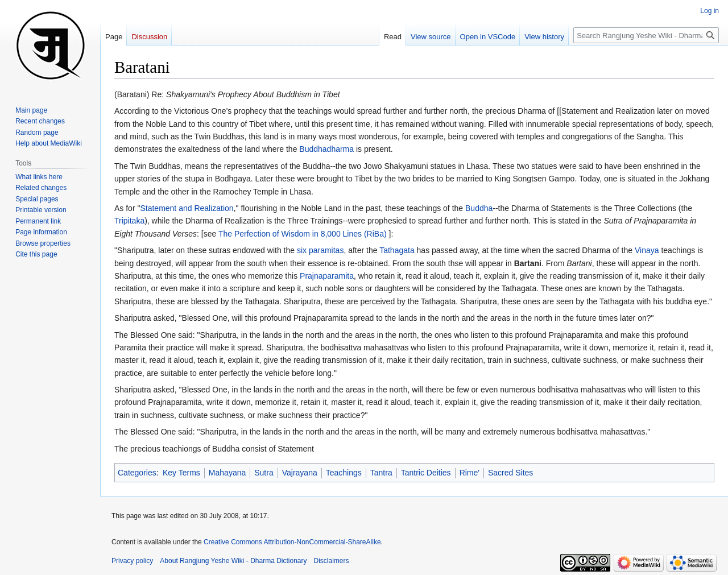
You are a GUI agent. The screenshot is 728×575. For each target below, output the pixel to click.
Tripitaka (129, 221)
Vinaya (647, 250)
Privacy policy (132, 561)
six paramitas (320, 250)
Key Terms (181, 473)
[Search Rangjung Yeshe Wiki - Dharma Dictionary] (646, 35)
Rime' (470, 473)
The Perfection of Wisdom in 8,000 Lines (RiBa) (303, 234)
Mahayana (227, 473)
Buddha (479, 208)
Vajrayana (300, 473)
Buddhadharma (326, 149)
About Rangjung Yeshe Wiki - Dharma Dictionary (233, 561)
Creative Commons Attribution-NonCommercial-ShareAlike (292, 542)
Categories (137, 473)
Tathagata (397, 250)
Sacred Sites (510, 473)
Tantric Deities (426, 473)
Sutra (264, 473)
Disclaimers (332, 561)
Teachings (344, 473)
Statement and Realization (187, 208)
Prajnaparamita (327, 276)
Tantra (381, 473)
